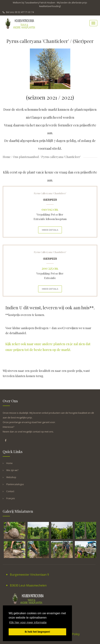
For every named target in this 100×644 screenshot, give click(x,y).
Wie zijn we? (12, 470)
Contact (10, 491)
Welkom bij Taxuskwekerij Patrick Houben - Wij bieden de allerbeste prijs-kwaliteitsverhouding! (50, 4)
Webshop (11, 477)
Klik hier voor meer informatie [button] (28, 622)
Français (11, 498)
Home (7, 157)
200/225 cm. (50, 268)
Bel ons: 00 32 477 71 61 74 (18, 12)
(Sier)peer (50, 200)
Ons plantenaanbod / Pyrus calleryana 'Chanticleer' (47, 157)
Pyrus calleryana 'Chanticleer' (50, 193)
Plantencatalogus (15, 484)
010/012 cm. (50, 209)
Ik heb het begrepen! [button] (37, 632)
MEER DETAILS (50, 230)
